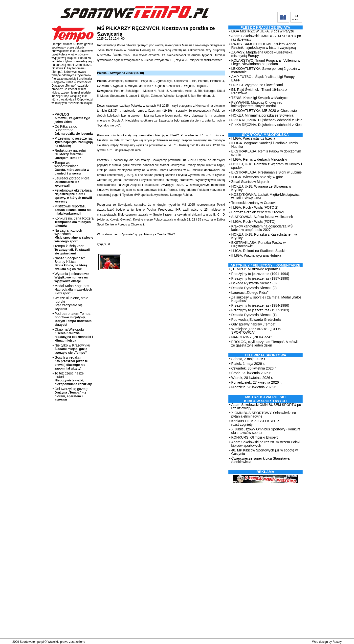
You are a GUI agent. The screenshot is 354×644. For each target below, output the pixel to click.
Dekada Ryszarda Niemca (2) (254, 288)
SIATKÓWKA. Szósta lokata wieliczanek (262, 217)
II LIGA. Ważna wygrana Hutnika (256, 255)
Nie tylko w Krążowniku (72, 349)
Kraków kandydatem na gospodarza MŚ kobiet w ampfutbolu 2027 (262, 228)
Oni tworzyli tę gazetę (71, 394)
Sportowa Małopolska (265, 135)
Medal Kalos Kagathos (73, 289)
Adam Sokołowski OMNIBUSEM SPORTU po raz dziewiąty (266, 38)
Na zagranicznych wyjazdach (74, 236)
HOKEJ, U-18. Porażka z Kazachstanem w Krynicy (264, 236)
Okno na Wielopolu (74, 335)
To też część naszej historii (73, 379)
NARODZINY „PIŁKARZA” (252, 337)
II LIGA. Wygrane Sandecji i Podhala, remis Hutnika (265, 145)
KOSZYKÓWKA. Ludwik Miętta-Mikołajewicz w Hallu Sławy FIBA (265, 196)
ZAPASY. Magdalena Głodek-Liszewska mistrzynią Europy (262, 54)
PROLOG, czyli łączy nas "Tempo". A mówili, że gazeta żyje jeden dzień (265, 344)
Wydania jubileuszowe (72, 277)
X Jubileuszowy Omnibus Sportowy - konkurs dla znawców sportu (266, 431)
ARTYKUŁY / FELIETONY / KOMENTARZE (265, 265)
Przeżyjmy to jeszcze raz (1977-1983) (260, 310)
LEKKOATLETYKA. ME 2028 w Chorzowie (264, 111)
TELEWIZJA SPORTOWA (265, 355)
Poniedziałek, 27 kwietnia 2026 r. (257, 382)
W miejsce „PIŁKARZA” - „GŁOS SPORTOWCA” (256, 331)
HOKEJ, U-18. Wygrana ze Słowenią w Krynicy (261, 188)
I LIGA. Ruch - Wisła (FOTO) (254, 222)
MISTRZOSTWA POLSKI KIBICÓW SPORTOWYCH (265, 399)
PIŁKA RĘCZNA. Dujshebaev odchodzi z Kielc (267, 120)
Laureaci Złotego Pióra (72, 182)
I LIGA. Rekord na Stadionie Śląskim (259, 251)
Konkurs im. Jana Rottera (74, 222)
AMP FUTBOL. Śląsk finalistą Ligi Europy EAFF (263, 78)
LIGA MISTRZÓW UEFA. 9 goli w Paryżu (263, 31)
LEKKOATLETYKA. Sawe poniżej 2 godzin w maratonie (266, 70)
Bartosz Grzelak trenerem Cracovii (258, 212)
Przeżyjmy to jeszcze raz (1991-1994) (260, 274)
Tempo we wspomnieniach (72, 168)
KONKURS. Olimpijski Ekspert (255, 437)
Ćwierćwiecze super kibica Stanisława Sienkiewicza (261, 460)
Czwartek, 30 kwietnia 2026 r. (254, 368)
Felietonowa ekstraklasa (73, 196)
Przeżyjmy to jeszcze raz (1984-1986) (260, 305)
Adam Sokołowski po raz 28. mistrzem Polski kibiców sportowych (266, 444)
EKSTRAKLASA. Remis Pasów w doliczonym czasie (266, 153)
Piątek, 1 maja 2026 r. (248, 364)
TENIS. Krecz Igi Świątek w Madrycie (260, 98)
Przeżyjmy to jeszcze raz (74, 142)
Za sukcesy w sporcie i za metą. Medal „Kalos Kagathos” (266, 299)
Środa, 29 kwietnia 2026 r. (251, 373)
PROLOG (72, 118)
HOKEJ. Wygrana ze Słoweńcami (257, 85)
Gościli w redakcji (71, 363)
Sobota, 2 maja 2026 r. (249, 359)
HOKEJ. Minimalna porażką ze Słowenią (262, 115)
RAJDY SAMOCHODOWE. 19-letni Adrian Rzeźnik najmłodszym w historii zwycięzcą (264, 46)
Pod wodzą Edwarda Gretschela (256, 320)
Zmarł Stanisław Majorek (250, 182)
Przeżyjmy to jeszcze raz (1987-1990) (260, 278)
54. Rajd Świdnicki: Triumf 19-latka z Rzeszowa (259, 91)
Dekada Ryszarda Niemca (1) (254, 315)
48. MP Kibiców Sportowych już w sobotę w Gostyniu (265, 452)
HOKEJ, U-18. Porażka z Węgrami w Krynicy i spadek (267, 166)
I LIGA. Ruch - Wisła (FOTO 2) (255, 207)
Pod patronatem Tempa (73, 319)
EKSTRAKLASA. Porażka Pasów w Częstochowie (259, 244)
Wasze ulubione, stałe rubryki (71, 303)
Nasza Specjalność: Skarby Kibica (71, 263)
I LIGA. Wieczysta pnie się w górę (257, 177)
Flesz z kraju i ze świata (265, 27)
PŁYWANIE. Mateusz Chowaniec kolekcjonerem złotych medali (257, 104)
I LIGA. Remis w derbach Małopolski (259, 159)
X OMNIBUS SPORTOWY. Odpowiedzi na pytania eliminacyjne (264, 415)
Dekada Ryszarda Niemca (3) (254, 283)
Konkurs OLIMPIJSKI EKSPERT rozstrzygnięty (256, 423)
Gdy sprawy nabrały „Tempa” (254, 324)
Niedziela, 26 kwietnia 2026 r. (254, 387)
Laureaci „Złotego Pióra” (250, 293)
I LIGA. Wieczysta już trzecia (253, 138)
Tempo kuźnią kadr (72, 250)
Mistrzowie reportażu (73, 210)
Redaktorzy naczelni (70, 154)
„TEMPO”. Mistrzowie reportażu (256, 269)
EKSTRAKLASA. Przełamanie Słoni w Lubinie (267, 172)
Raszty (337, 642)
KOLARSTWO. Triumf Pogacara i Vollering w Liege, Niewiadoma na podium (266, 62)
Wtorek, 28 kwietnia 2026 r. (252, 378)
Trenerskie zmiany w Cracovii (254, 203)
